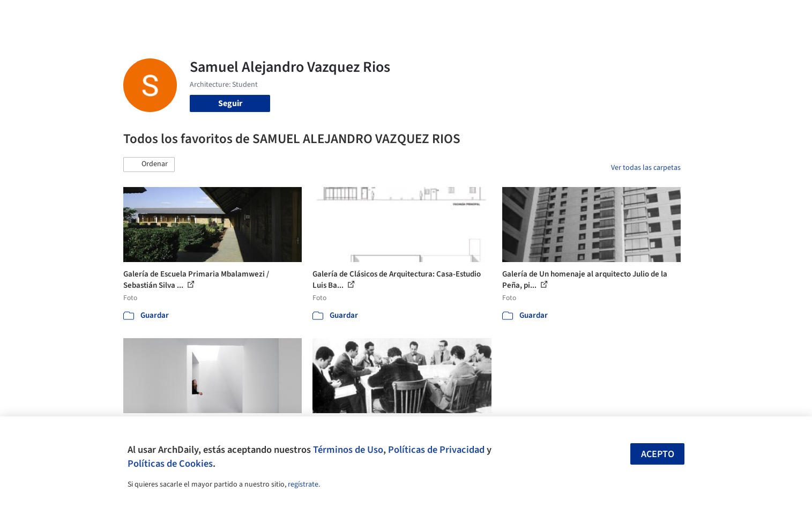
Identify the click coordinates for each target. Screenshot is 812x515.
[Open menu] (728, 15)
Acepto (658, 454)
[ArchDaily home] (85, 15)
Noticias (510, 15)
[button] (149, 165)
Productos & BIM (456, 15)
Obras (362, 15)
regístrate (303, 484)
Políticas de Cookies (170, 464)
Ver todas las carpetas (646, 168)
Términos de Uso (348, 450)
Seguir (230, 103)
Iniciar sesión (604, 15)
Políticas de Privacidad (436, 450)
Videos (546, 15)
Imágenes (399, 15)
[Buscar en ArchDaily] (235, 15)
